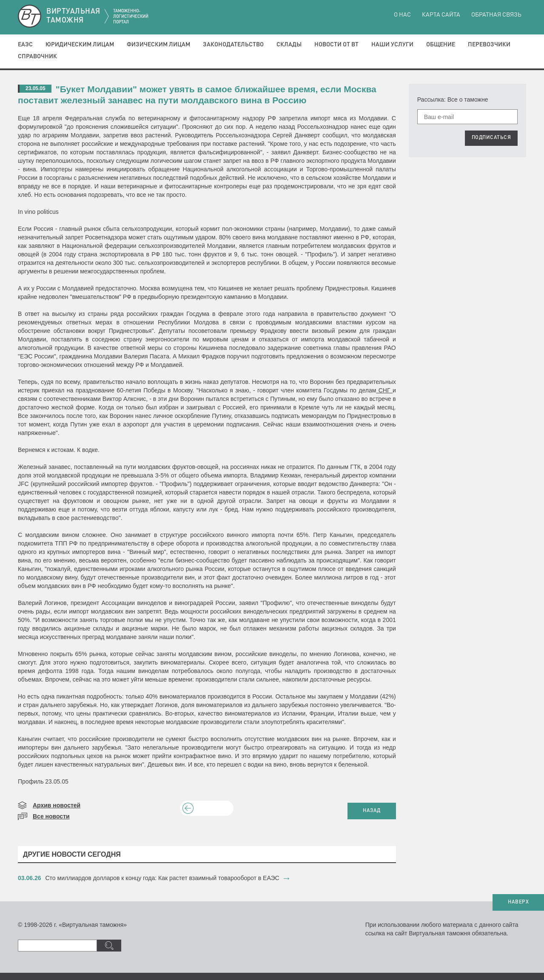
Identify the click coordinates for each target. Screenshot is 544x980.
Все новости (51, 816)
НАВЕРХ (518, 902)
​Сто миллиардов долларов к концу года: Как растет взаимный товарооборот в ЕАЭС (162, 878)
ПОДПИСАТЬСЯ (491, 138)
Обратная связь (496, 15)
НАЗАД (372, 811)
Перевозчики (489, 45)
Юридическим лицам (80, 45)
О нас (402, 15)
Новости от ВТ (336, 45)
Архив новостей (57, 805)
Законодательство (233, 45)
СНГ (384, 390)
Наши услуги (392, 45)
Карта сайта (441, 15)
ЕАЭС (25, 45)
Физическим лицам (158, 45)
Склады (289, 45)
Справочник (37, 57)
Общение (441, 45)
